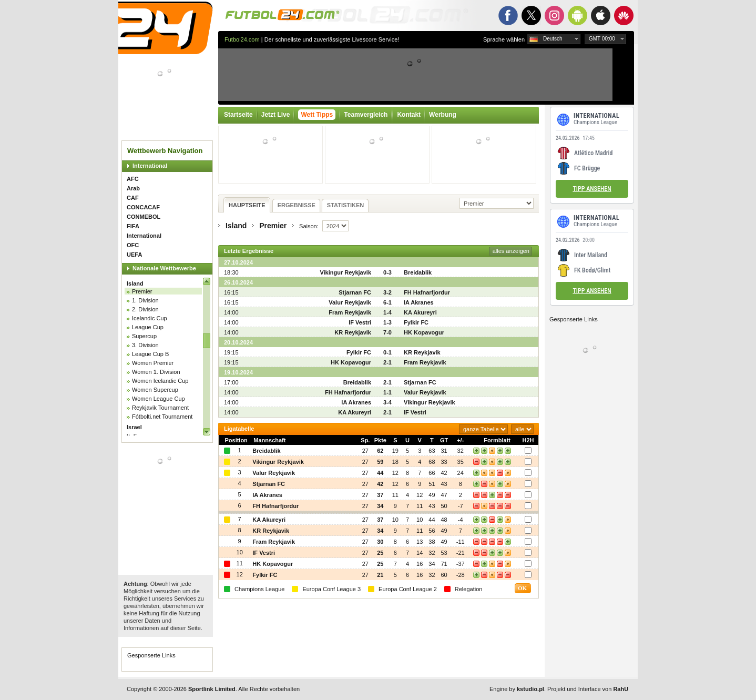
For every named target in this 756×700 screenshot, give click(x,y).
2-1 (387, 362)
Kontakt (409, 115)
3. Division (145, 345)
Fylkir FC (416, 322)
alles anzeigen (511, 251)
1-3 (387, 322)
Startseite (238, 115)
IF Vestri (360, 322)
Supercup (144, 336)
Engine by (517, 689)
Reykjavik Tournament (160, 408)
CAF (133, 198)
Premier (142, 291)
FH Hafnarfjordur (427, 292)
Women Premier (153, 363)
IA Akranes (419, 302)
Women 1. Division (156, 372)
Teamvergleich (366, 115)
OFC (133, 245)
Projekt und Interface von (588, 689)
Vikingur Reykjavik (345, 272)
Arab (133, 188)
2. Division (145, 309)
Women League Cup (159, 399)
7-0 (387, 332)
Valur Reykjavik (350, 302)
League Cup (148, 327)
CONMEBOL (144, 217)
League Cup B (150, 354)
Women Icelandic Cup (160, 381)
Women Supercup (155, 390)
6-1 (387, 302)
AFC (133, 179)
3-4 (387, 402)
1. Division (145, 300)
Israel (134, 427)
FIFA (133, 226)
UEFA (134, 255)
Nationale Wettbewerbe (164, 268)
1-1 (387, 392)
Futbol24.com (242, 39)
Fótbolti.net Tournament (162, 417)
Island (135, 283)
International (150, 166)
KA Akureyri (420, 312)
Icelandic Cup (150, 318)
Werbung (443, 115)
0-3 (387, 272)
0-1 (387, 352)
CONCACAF (143, 207)
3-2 (387, 292)
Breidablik (418, 272)
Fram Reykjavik (350, 312)
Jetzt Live (276, 115)
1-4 (387, 312)
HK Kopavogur (424, 332)
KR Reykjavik (353, 332)
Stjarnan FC (355, 292)
